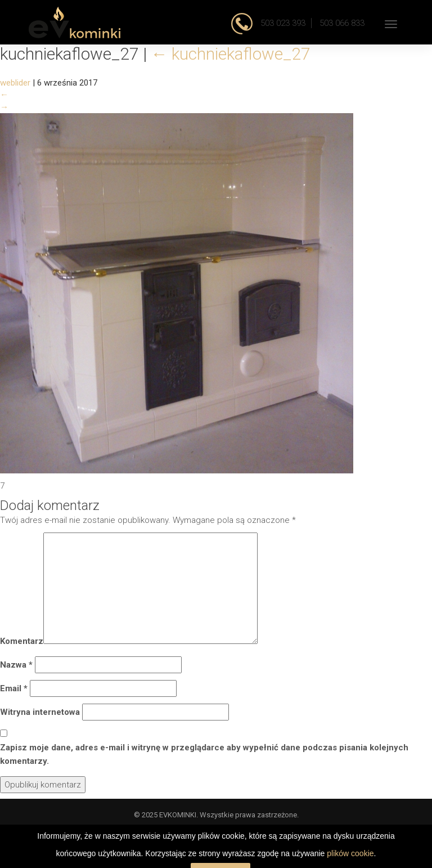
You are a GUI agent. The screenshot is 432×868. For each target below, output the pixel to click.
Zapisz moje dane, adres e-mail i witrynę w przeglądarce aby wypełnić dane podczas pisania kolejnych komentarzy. (204, 754)
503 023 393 (282, 23)
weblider (15, 83)
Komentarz (22, 641)
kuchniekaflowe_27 (231, 54)
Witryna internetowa (40, 712)
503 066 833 (342, 23)
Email (14, 688)
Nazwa (16, 665)
